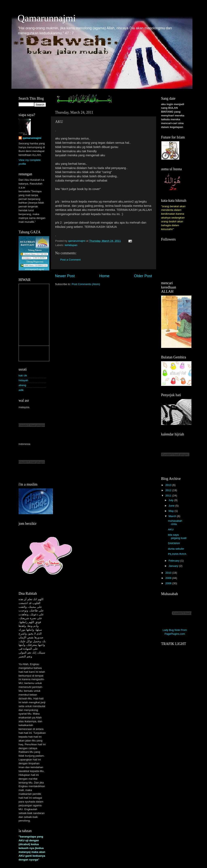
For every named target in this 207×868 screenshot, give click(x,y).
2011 (169, 496)
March (173, 516)
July (171, 500)
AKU (171, 530)
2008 (169, 583)
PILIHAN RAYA (177, 554)
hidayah (23, 380)
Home (104, 276)
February (174, 561)
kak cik (23, 375)
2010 (169, 573)
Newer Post (65, 276)
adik (21, 390)
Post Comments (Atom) (86, 284)
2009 (169, 578)
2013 (169, 485)
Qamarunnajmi (47, 18)
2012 (169, 490)
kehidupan (71, 245)
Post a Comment (70, 260)
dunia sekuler (176, 549)
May (172, 511)
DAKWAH (174, 543)
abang (22, 385)
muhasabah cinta (175, 522)
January (174, 566)
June (172, 506)
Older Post (143, 276)
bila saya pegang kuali (177, 536)
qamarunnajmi (32, 138)
